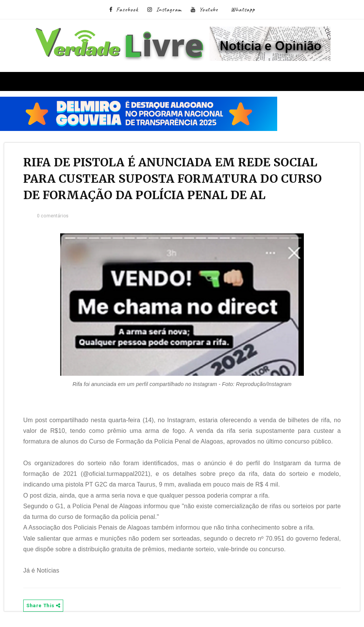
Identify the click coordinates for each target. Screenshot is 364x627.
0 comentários (53, 216)
